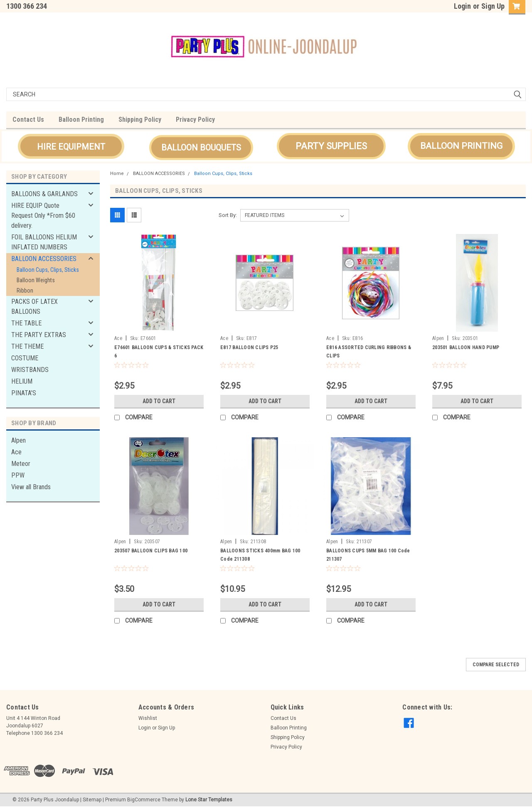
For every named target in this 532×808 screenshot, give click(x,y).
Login (462, 6)
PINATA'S (24, 393)
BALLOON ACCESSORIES (44, 259)
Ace (16, 452)
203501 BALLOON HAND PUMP (466, 347)
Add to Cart (159, 401)
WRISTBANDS (30, 370)
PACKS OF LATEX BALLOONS (34, 307)
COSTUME (25, 358)
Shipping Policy (140, 119)
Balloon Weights (36, 280)
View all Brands (31, 487)
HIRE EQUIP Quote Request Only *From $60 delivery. (43, 216)
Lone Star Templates (209, 800)
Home (117, 174)
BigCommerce (144, 800)
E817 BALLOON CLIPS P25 (249, 347)
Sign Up (493, 6)
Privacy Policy (195, 119)
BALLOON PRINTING (461, 146)
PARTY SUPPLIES (331, 146)
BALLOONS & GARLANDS (44, 194)
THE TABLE (26, 323)
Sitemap (92, 800)
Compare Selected (496, 665)
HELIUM (22, 381)
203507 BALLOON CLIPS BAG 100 (151, 551)
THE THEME (27, 346)
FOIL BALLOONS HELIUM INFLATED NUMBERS (44, 242)
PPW (18, 475)
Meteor (21, 464)
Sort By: (228, 215)
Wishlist (148, 718)
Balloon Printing (81, 119)
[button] (71, 146)
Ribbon (25, 291)
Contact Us (28, 119)
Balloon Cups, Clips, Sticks (48, 270)
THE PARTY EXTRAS (39, 335)
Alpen (18, 440)
